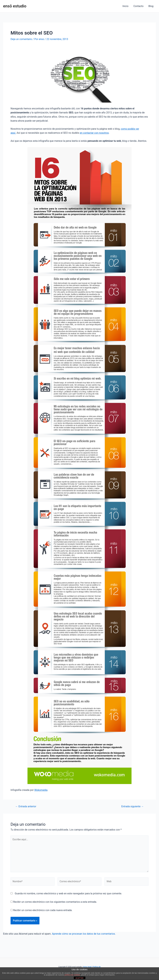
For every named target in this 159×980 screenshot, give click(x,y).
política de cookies (72, 975)
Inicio (125, 6)
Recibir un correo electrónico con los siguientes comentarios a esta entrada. (55, 902)
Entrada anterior (26, 806)
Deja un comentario (21, 39)
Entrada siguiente (132, 806)
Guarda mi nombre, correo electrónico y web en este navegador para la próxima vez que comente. (68, 893)
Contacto (138, 6)
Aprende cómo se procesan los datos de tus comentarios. (84, 934)
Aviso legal (87, 967)
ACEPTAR (79, 978)
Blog (151, 6)
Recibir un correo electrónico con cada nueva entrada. (43, 910)
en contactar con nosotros (94, 133)
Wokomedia (41, 790)
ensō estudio (15, 6)
